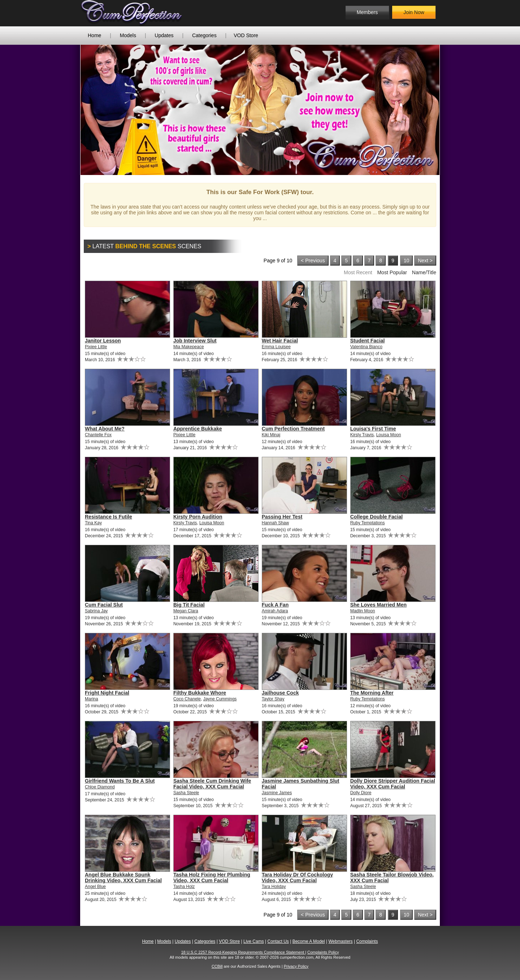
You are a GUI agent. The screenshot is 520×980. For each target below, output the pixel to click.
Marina (92, 699)
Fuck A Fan (275, 605)
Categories (204, 35)
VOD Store (246, 35)
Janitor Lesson (103, 341)
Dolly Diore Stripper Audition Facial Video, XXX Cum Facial (393, 784)
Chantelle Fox (98, 435)
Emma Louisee (276, 347)
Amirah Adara (275, 611)
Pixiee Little (96, 347)
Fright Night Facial (107, 693)
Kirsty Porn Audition (198, 517)
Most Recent (358, 272)
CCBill (217, 966)
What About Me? (105, 429)
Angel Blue (95, 887)
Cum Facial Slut (104, 605)
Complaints (367, 941)
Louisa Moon (389, 435)
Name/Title (424, 272)
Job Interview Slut (195, 341)
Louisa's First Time (373, 429)
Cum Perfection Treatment (293, 429)
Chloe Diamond (100, 787)
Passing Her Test (282, 517)
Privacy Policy (296, 966)
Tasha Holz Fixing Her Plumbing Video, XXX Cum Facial (212, 878)
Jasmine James (277, 793)
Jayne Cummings (220, 699)
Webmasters (340, 941)
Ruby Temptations (368, 523)
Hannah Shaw (275, 523)
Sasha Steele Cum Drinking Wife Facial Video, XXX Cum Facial (212, 784)
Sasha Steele (186, 793)
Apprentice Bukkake (198, 429)
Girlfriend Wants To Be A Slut (120, 781)
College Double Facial (376, 517)
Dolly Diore (361, 793)
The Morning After (372, 693)
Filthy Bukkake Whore (200, 693)
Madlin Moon (363, 611)
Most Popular (392, 272)
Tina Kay (93, 523)
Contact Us (278, 941)
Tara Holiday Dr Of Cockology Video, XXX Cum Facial (297, 878)
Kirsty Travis (362, 435)
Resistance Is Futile (109, 517)
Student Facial (368, 341)
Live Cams (254, 941)
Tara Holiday (274, 887)
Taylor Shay (273, 699)
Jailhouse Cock (280, 693)
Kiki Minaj (271, 435)
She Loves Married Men (378, 605)
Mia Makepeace (189, 347)
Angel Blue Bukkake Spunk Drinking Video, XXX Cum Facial (123, 878)
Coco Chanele (187, 699)
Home (94, 35)
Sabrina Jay (96, 611)
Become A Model (309, 941)
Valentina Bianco (366, 347)
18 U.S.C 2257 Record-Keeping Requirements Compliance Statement (243, 952)
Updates (164, 35)
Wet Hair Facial (280, 341)
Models (128, 35)
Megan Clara (186, 611)
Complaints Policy (323, 952)
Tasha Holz (184, 887)
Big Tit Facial (189, 605)
